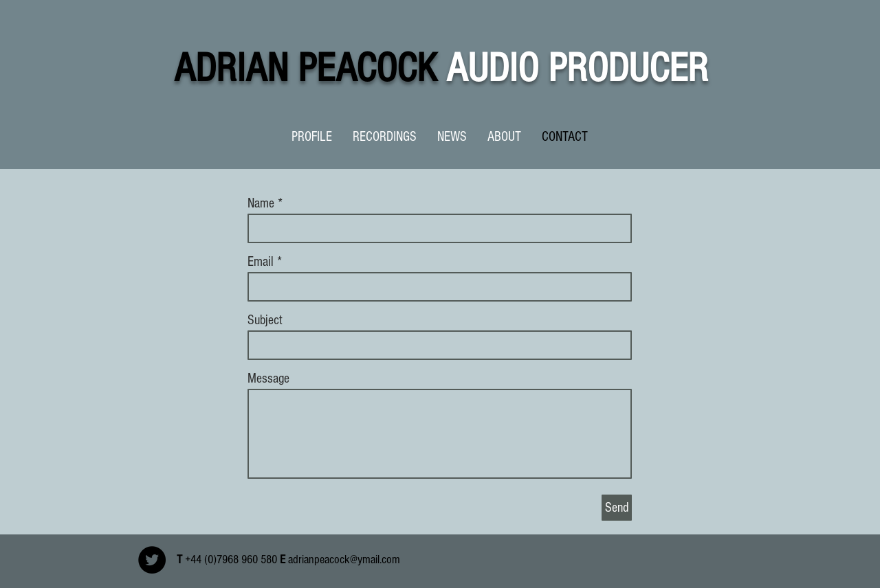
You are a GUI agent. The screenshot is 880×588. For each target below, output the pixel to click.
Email (261, 262)
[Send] (617, 508)
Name (261, 203)
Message (268, 378)
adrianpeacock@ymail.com (344, 559)
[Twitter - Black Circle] (152, 560)
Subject (265, 320)
